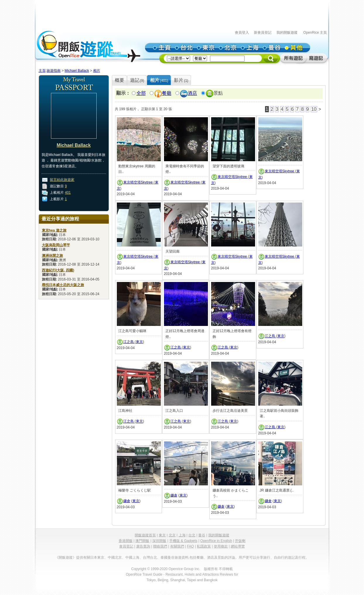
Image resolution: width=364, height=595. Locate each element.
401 (68, 193)
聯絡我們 (160, 546)
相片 (97, 71)
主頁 (42, 71)
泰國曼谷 (168, 557)
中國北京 (115, 557)
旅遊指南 (54, 71)
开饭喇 (240, 541)
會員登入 (242, 33)
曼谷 (202, 535)
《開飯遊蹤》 (66, 557)
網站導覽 (238, 546)
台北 (192, 535)
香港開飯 (126, 541)
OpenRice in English (216, 541)
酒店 (192, 93)
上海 (182, 535)
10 (314, 109)
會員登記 (126, 546)
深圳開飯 (159, 541)
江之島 (129, 342)
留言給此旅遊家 (62, 180)
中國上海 (132, 557)
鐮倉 (127, 501)
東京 (139, 342)
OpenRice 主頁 (315, 33)
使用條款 (221, 546)
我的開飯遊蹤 (287, 33)
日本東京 (97, 557)
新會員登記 (263, 33)
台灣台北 (150, 557)
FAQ (190, 546)
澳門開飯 (142, 541)
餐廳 (167, 93)
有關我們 (177, 546)
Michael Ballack (77, 71)
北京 (172, 535)
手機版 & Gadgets (183, 541)
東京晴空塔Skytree (139, 182)
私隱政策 (204, 546)
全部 (141, 93)
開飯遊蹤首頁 (145, 535)
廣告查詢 (143, 546)
